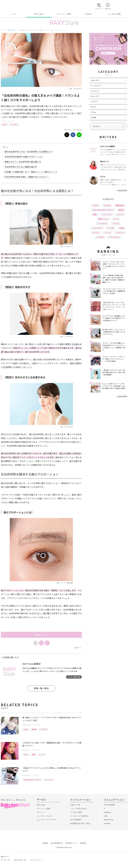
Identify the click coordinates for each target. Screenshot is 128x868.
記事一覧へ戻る (41, 688)
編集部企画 (120, 205)
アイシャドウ (49, 780)
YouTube (107, 823)
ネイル (93, 107)
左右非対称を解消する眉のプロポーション (24, 157)
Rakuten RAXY (12, 6)
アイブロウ (14, 124)
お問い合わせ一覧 (20, 860)
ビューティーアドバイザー (47, 820)
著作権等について (71, 843)
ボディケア (95, 96)
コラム (93, 112)
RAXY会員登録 (109, 805)
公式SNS (88, 14)
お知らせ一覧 (75, 805)
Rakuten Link (109, 820)
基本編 (34, 729)
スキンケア (95, 80)
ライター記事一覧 (74, 677)
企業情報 (45, 843)
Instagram (108, 812)
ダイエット (120, 233)
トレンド (42, 755)
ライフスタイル (114, 237)
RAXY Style (39, 14)
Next (77, 648)
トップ (13, 14)
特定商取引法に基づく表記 (80, 823)
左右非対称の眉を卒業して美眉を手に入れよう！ (27, 177)
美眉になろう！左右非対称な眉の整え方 (23, 162)
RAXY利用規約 (76, 820)
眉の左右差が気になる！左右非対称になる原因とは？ (29, 152)
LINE (106, 816)
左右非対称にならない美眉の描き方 (21, 167)
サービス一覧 (5, 860)
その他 (93, 117)
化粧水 (122, 228)
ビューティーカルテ (44, 816)
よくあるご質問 (114, 14)
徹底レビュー (103, 219)
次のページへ (41, 635)
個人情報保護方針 (57, 843)
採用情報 (83, 843)
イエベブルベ (97, 228)
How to (4, 124)
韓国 (33, 755)
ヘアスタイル (102, 223)
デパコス (96, 233)
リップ (116, 219)
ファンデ (108, 233)
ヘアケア (94, 102)
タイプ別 (100, 237)
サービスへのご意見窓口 (79, 816)
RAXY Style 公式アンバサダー (32, 780)
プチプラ (116, 223)
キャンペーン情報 (64, 14)
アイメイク (11, 121)
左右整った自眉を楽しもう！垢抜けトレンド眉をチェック (31, 172)
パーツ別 (111, 228)
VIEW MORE (122, 191)
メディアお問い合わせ (78, 809)
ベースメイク (96, 86)
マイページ (41, 812)
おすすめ (107, 205)
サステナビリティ (36, 860)
